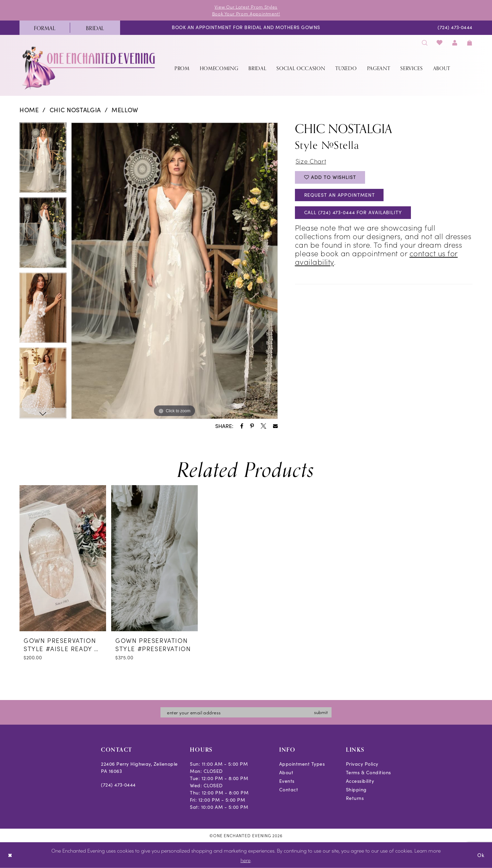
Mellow (125, 110)
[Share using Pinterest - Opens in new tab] (252, 426)
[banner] (89, 68)
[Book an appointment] (246, 28)
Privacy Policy (362, 764)
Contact (289, 789)
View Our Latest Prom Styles (246, 7)
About (286, 772)
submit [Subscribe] (321, 712)
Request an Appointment (340, 195)
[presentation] (63, 558)
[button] (455, 43)
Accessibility (360, 781)
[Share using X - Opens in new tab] (263, 426)
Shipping (356, 789)
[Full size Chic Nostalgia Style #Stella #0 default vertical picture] (174, 271)
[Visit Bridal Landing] (95, 28)
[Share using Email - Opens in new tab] (275, 426)
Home (29, 110)
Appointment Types (302, 764)
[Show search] (425, 43)
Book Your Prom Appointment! (246, 14)
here (245, 860)
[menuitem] (45, 28)
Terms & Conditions (368, 772)
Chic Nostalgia (75, 110)
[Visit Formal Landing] (45, 28)
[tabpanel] (43, 160)
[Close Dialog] (10, 855)
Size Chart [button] (311, 161)
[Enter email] (246, 712)
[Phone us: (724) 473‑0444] (455, 28)
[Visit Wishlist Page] (440, 43)
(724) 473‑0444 (118, 785)
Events (287, 781)
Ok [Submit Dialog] (481, 855)
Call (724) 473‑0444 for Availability (353, 213)
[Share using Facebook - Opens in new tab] (242, 426)
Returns (355, 798)
